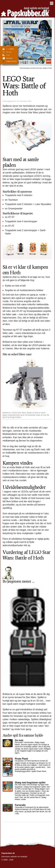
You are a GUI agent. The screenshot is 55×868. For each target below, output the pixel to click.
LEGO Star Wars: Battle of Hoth (36, 68)
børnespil (9, 58)
